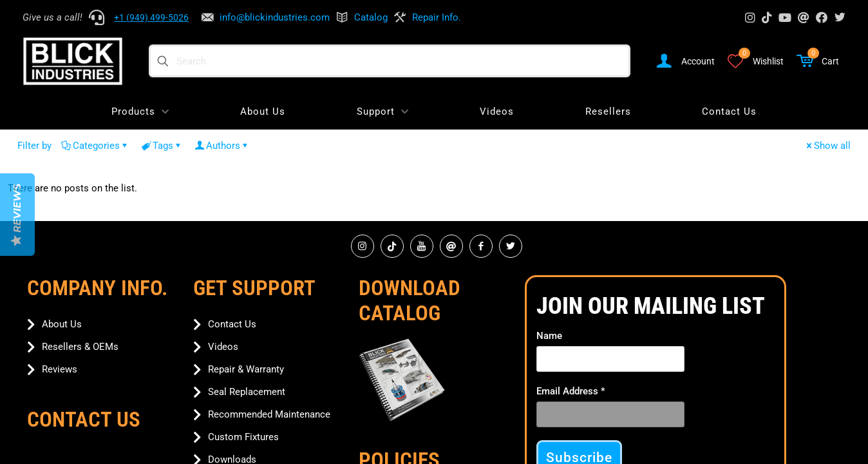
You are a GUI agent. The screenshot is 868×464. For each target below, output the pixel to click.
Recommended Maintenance (269, 414)
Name (549, 336)
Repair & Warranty (246, 369)
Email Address (571, 391)
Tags (162, 146)
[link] (402, 380)
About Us (62, 324)
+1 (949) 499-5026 (151, 17)
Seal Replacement (247, 392)
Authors (222, 146)
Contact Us (232, 324)
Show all (827, 146)
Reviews (60, 369)
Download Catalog (410, 300)
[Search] (390, 61)
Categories (95, 146)
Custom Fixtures (243, 437)
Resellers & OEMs (80, 347)
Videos (223, 347)
